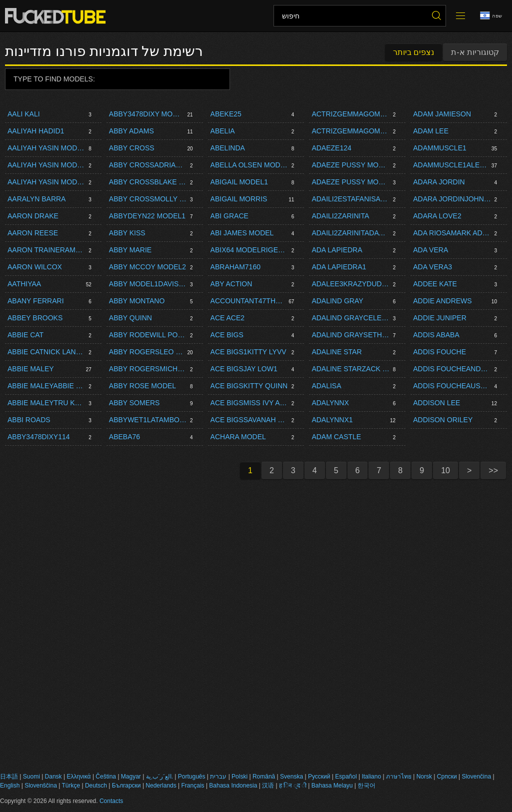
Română (264, 777)
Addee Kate (435, 284)
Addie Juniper (440, 318)
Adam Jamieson (442, 114)
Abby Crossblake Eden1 (148, 182)
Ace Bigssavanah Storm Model (249, 420)
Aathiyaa (24, 284)
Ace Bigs (227, 335)
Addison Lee (436, 403)
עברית (218, 777)
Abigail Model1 (239, 182)
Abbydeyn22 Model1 (147, 216)
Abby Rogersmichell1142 (148, 369)
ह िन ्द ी (293, 786)
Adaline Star (336, 352)
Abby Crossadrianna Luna (148, 165)
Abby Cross (132, 148)
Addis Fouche (439, 352)
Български (126, 786)
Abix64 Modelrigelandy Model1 (249, 250)
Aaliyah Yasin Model (46, 148)
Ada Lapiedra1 (339, 267)
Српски (447, 777)
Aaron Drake (33, 216)
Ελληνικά (78, 777)
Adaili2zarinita (340, 216)
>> (493, 470)
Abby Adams (131, 131)
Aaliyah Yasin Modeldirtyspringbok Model (46, 165)
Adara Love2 (437, 216)
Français (193, 786)
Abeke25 (226, 114)
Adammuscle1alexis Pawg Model (451, 165)
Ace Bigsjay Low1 (244, 369)
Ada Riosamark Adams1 (452, 233)
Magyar (131, 777)
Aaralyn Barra (36, 199)
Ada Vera (430, 250)
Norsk (424, 777)
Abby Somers (134, 403)
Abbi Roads (29, 420)
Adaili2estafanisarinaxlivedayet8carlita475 (350, 199)
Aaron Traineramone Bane (46, 250)
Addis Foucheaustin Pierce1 (452, 386)
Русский (319, 777)
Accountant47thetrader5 (248, 301)
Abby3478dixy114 (39, 437)
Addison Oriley (443, 420)
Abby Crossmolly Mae (148, 199)
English (10, 786)
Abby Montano (137, 301)
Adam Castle (336, 437)
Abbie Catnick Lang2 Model (46, 352)
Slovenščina (41, 786)
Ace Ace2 (227, 318)
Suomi (31, 777)
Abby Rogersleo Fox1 (147, 352)
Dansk (53, 777)
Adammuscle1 (440, 148)
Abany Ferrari (36, 301)
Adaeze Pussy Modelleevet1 (350, 182)
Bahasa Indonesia (233, 786)
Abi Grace (229, 216)
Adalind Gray (337, 301)
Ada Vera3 (432, 267)
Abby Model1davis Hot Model (148, 284)
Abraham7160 (235, 267)
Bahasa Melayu (332, 786)
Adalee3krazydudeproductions (350, 284)
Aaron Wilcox (35, 267)
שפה (491, 16)
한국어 (366, 786)
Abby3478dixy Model (147, 114)
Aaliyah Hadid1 (36, 131)
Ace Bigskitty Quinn (249, 386)
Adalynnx (330, 403)
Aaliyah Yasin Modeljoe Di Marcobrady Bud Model (46, 182)
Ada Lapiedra (337, 250)
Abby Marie (130, 250)
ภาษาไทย (399, 777)
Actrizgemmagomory (350, 114)
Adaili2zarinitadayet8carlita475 (350, 233)
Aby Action (231, 284)
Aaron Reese (33, 233)
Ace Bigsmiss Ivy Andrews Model (249, 403)
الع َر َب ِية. (159, 777)
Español (346, 777)
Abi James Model (242, 233)
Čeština (106, 777)
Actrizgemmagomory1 (350, 131)
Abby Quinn (130, 318)
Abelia (223, 131)
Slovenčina (476, 777)
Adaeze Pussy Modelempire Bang (350, 165)
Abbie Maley (31, 369)
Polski (239, 777)
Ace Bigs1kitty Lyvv (248, 352)
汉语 (268, 786)
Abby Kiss (127, 233)
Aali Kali (24, 114)
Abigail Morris (239, 199)
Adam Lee (431, 131)
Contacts (111, 801)
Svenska (291, 777)
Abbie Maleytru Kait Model (46, 403)
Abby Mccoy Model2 (147, 267)
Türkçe (71, 786)
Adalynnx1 (332, 420)
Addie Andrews (442, 301)
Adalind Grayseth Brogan (350, 335)
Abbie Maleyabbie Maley (46, 386)
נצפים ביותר (413, 52)
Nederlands (161, 786)
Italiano (371, 777)
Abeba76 (124, 437)
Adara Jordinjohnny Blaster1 (452, 199)
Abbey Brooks (35, 318)
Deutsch (96, 786)
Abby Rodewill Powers (148, 335)
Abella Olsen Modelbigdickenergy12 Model (249, 165)
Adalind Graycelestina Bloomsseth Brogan (350, 318)
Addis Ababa (436, 335)
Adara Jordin (439, 182)
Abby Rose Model (142, 386)
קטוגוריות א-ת (475, 52)
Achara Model (238, 437)
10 (445, 470)
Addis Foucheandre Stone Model (452, 369)
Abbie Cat (25, 335)
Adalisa (326, 386)
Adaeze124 (331, 148)
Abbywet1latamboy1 (148, 420)
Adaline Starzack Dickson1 (350, 369)
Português (192, 777)
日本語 (9, 777)
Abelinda (228, 148)
